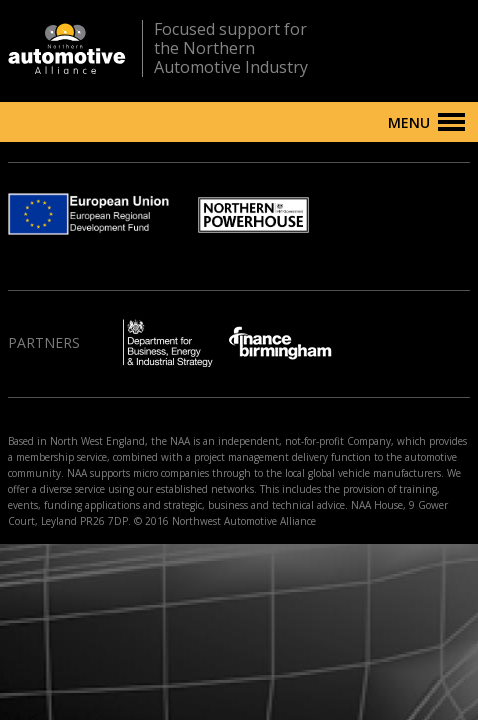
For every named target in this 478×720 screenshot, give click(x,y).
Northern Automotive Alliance (67, 48)
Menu (409, 122)
